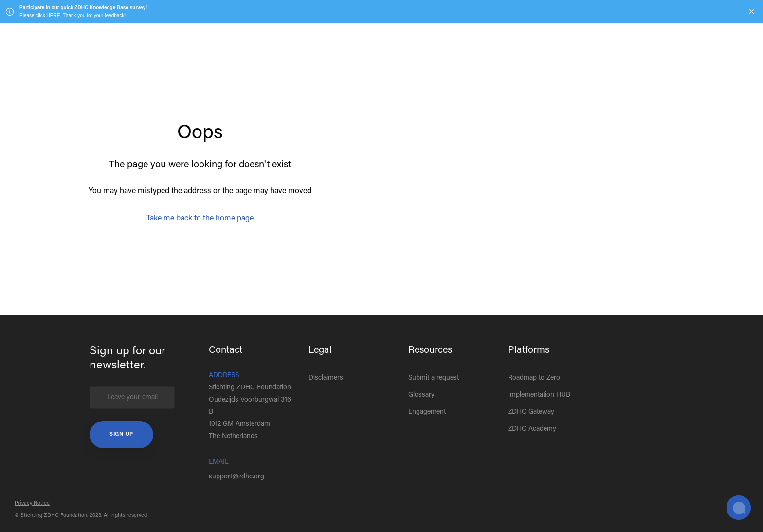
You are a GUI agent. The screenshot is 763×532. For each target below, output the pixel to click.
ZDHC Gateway (531, 412)
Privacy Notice (32, 504)
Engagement (427, 412)
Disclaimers (326, 378)
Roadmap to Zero (534, 378)
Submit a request (434, 378)
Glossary (421, 395)
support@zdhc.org (236, 477)
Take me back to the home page (200, 219)
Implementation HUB (539, 395)
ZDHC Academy (532, 429)
